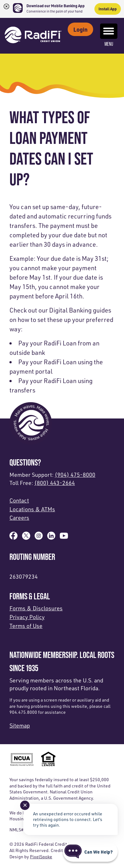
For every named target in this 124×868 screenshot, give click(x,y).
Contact (19, 500)
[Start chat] (90, 852)
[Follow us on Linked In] (51, 538)
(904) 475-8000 (75, 475)
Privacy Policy (27, 617)
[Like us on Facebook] (14, 538)
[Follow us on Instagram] (39, 538)
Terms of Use (26, 626)
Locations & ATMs (32, 509)
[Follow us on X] (26, 538)
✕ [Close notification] (25, 805)
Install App (108, 9)
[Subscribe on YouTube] (64, 538)
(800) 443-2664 (55, 483)
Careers (19, 518)
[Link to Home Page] (33, 36)
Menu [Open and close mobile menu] (109, 35)
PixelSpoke (41, 857)
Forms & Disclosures (36, 608)
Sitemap (20, 725)
